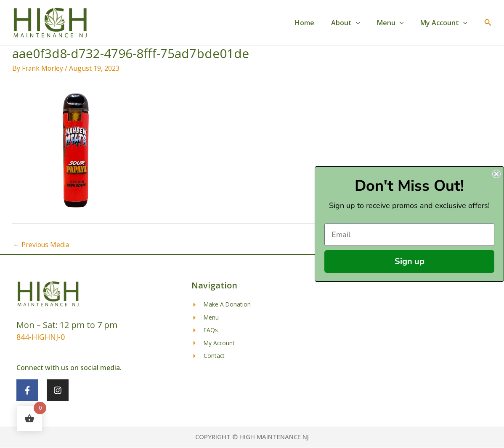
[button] (364, 23)
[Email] (409, 235)
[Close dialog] (496, 174)
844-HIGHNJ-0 (41, 337)
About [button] (354, 23)
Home (316, 23)
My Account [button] (446, 23)
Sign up (410, 261)
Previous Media (42, 245)
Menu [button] (395, 23)
